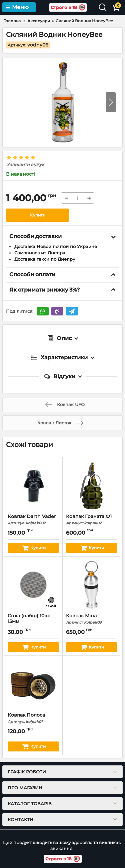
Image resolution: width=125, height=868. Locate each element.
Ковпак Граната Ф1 (92, 520)
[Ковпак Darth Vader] (33, 485)
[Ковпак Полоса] (33, 684)
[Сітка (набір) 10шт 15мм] (33, 585)
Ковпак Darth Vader (33, 520)
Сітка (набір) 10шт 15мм (33, 622)
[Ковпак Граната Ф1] (92, 485)
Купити (38, 215)
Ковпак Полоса (33, 718)
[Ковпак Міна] (92, 585)
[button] (111, 102)
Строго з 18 (68, 7)
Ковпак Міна (92, 619)
